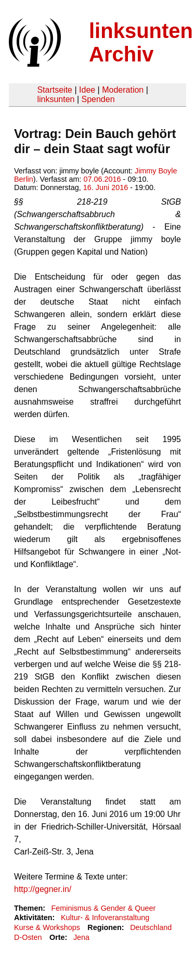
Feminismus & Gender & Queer (103, 908)
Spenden (98, 99)
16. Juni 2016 (106, 187)
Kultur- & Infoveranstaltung (105, 918)
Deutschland (151, 927)
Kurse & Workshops (47, 927)
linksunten (56, 99)
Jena (81, 937)
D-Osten (28, 937)
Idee (87, 90)
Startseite (55, 90)
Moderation (123, 90)
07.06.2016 (102, 179)
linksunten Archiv (141, 42)
